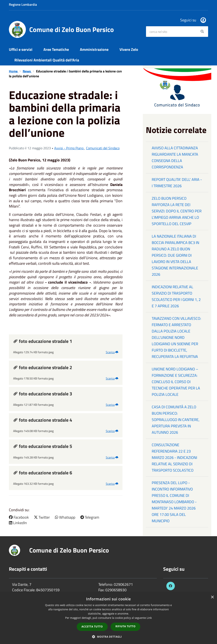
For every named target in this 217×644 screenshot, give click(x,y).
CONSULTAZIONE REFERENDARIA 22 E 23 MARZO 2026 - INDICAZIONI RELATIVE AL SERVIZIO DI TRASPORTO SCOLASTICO (174, 458)
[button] (108, 636)
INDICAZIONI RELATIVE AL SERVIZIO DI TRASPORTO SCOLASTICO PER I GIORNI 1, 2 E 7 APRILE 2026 (176, 296)
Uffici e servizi (21, 49)
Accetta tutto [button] (92, 627)
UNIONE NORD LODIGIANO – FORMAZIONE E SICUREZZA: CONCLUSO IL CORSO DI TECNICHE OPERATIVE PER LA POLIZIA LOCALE (176, 382)
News (27, 71)
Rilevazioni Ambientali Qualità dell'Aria (47, 60)
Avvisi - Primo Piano (69, 148)
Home (14, 71)
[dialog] (108, 618)
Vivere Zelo (129, 49)
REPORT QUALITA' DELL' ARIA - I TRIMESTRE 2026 (177, 183)
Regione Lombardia (23, 4)
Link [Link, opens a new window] (149, 618)
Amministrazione (94, 49)
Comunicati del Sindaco (103, 148)
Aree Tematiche (56, 49)
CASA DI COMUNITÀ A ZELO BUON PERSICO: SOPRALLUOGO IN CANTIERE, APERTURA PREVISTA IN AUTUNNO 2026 (176, 420)
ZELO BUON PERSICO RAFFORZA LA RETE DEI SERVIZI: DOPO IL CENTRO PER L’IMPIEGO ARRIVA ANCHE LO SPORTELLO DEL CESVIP (177, 211)
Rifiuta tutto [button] (126, 626)
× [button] (212, 597)
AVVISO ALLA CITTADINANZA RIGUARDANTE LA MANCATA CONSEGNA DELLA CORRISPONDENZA (175, 157)
